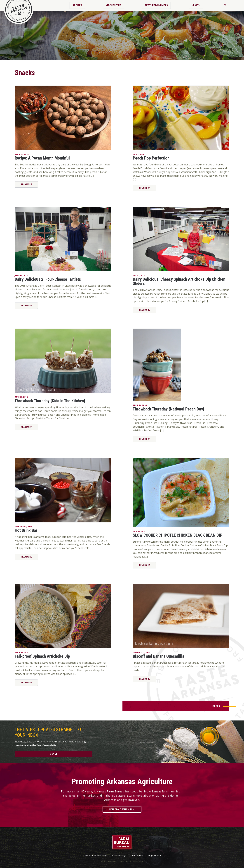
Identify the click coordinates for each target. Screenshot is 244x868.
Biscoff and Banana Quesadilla (158, 656)
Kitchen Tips (114, 5)
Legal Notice (154, 856)
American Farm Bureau (95, 856)
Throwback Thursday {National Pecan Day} (168, 409)
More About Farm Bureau (122, 809)
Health (196, 5)
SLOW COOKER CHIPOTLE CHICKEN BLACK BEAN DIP (178, 535)
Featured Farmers (156, 5)
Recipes (77, 5)
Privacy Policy (118, 856)
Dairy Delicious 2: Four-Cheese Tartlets (48, 279)
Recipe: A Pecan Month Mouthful (42, 158)
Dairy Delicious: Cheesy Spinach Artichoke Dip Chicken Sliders (179, 281)
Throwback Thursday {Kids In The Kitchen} (50, 401)
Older (216, 706)
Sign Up (54, 754)
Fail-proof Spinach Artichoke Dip (42, 656)
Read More (26, 184)
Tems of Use (137, 856)
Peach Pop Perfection (151, 158)
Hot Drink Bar (26, 530)
